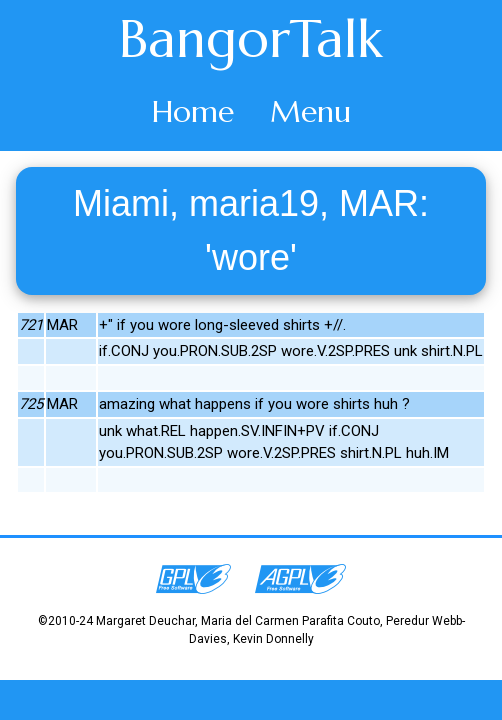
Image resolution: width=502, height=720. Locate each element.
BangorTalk (251, 39)
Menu (310, 111)
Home (193, 111)
